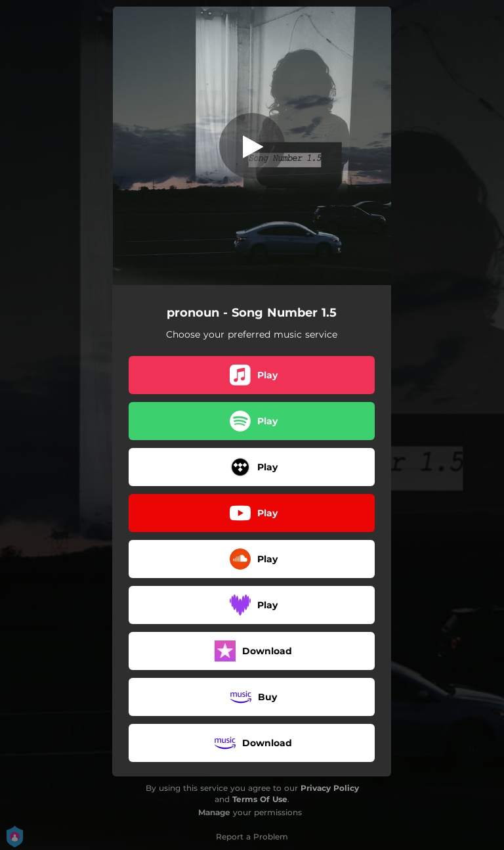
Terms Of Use (260, 799)
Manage (214, 812)
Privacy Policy (330, 788)
